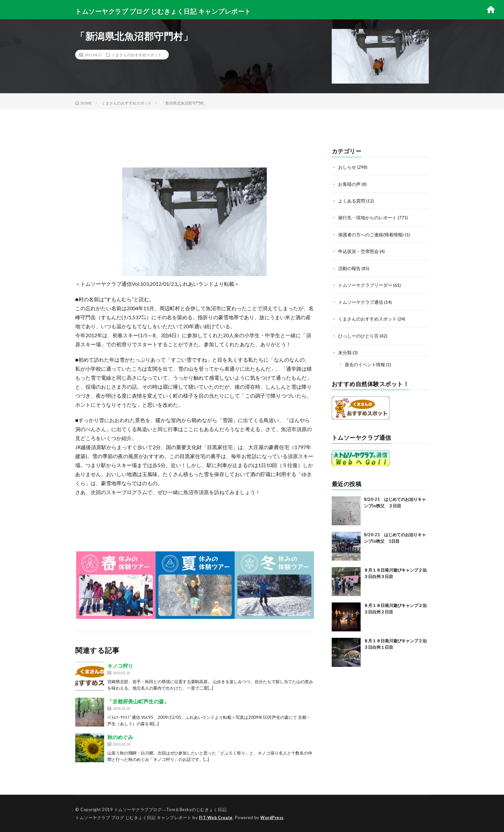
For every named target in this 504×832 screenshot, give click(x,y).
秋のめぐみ (120, 737)
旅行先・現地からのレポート (367, 217)
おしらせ (347, 167)
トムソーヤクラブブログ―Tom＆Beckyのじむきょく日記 (170, 809)
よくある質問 (352, 200)
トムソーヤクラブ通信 (361, 301)
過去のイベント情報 (365, 363)
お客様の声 (349, 184)
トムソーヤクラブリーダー (365, 284)
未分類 (345, 351)
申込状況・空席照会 (358, 251)
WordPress (274, 818)
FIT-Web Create (216, 818)
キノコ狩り (120, 666)
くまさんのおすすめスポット (137, 55)
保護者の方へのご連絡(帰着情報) (371, 234)
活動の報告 (349, 267)
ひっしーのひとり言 (358, 334)
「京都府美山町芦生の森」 (138, 701)
